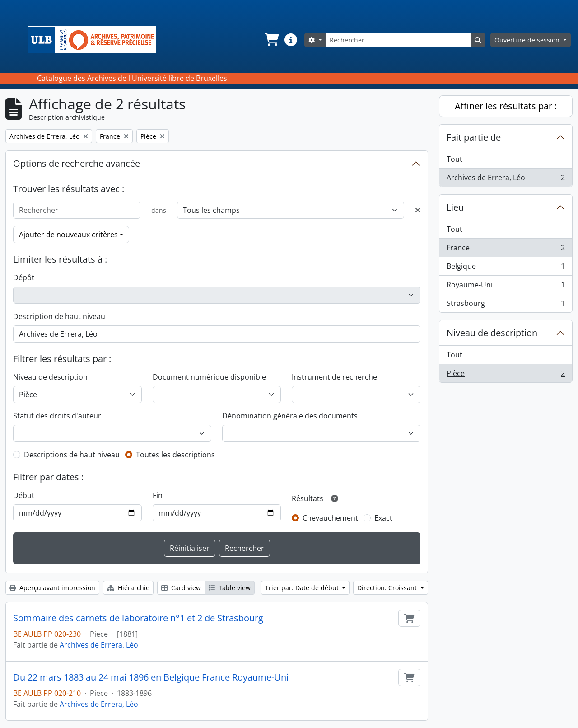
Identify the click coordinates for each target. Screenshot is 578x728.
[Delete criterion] (418, 210)
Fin (158, 495)
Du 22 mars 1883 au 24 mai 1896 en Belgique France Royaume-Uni (151, 677)
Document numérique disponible (209, 377)
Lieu (455, 207)
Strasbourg (506, 305)
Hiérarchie (128, 588)
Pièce (506, 375)
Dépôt (24, 277)
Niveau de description (50, 377)
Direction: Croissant (388, 588)
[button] (271, 40)
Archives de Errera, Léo (99, 645)
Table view (230, 588)
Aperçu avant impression (52, 588)
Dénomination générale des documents (290, 416)
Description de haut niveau (59, 316)
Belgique (506, 268)
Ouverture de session (528, 40)
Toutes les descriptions (175, 455)
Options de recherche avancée (77, 163)
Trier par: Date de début (303, 588)
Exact (383, 518)
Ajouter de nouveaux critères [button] (68, 235)
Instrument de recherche (334, 377)
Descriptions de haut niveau (72, 455)
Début (24, 495)
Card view (181, 588)
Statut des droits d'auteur (57, 416)
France (506, 250)
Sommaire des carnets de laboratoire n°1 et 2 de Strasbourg (138, 618)
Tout (454, 159)
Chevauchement (330, 518)
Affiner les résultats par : (506, 106)
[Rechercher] (398, 40)
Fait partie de (474, 137)
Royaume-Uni (506, 287)
